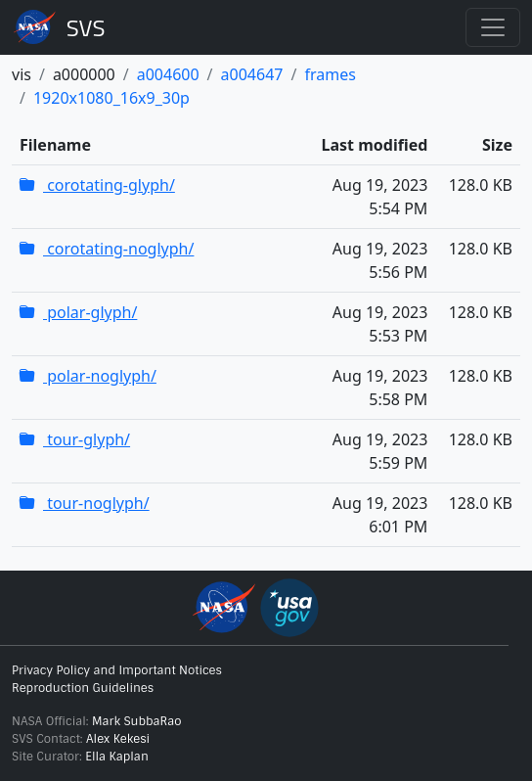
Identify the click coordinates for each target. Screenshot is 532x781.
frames (330, 74)
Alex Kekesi (118, 739)
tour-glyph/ (75, 439)
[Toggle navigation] (493, 27)
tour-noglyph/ (85, 503)
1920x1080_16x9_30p (111, 98)
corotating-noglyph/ (107, 249)
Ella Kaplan (117, 757)
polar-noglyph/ (88, 376)
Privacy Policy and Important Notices (117, 670)
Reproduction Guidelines (83, 688)
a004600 (168, 74)
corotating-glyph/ (97, 185)
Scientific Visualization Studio (86, 27)
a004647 (252, 74)
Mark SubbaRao (137, 721)
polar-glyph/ (78, 312)
